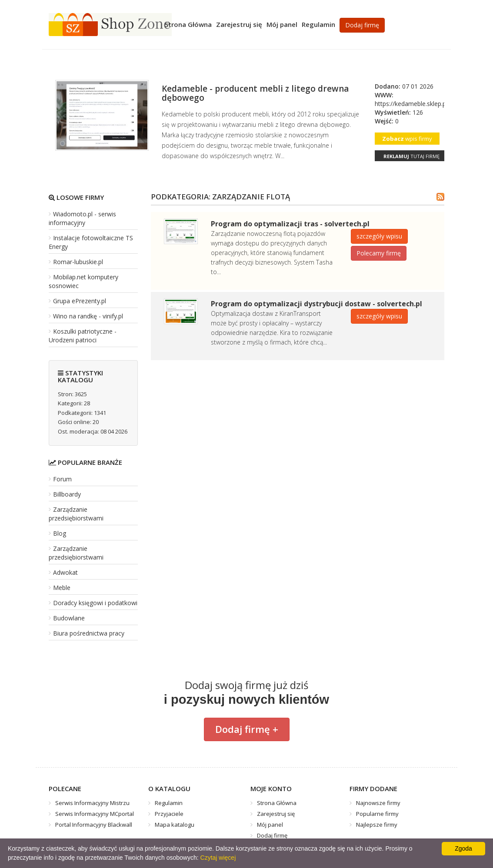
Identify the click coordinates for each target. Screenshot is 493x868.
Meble (62, 588)
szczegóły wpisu (379, 236)
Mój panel (282, 24)
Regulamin (318, 24)
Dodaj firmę (362, 25)
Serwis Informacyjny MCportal (95, 814)
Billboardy (67, 494)
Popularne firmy (377, 814)
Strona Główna (188, 24)
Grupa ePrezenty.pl (80, 301)
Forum (62, 479)
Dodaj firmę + (247, 729)
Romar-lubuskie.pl (78, 262)
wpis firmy (407, 139)
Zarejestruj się (239, 24)
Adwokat (65, 572)
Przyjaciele (169, 814)
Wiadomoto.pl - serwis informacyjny (82, 218)
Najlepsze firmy (377, 825)
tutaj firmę (411, 156)
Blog (60, 533)
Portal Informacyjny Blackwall (94, 825)
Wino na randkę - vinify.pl (88, 316)
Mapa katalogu (175, 825)
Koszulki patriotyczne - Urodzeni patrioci (83, 336)
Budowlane (69, 618)
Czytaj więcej (218, 858)
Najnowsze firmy (378, 803)
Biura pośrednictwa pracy (89, 633)
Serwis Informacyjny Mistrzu (92, 803)
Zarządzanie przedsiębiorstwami (76, 514)
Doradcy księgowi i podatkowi (95, 603)
